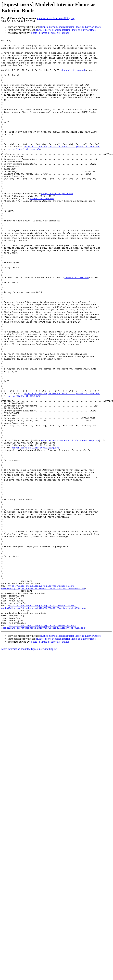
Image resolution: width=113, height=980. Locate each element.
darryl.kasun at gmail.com (57, 225)
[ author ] (66, 33)
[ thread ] (44, 33)
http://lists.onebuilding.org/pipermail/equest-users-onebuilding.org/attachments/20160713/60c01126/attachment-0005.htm (43, 697)
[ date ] (35, 33)
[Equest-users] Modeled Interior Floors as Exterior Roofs (70, 27)
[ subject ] (55, 33)
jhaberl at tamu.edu (74, 76)
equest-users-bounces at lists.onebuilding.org (70, 521)
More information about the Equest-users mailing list (29, 767)
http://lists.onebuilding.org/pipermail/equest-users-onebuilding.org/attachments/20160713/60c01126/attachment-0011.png (43, 744)
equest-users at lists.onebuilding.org (56, 18)
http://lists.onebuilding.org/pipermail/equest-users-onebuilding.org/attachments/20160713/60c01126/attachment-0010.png (43, 721)
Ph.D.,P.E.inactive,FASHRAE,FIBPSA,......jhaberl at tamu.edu (62, 168)
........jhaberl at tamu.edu (22, 171)
